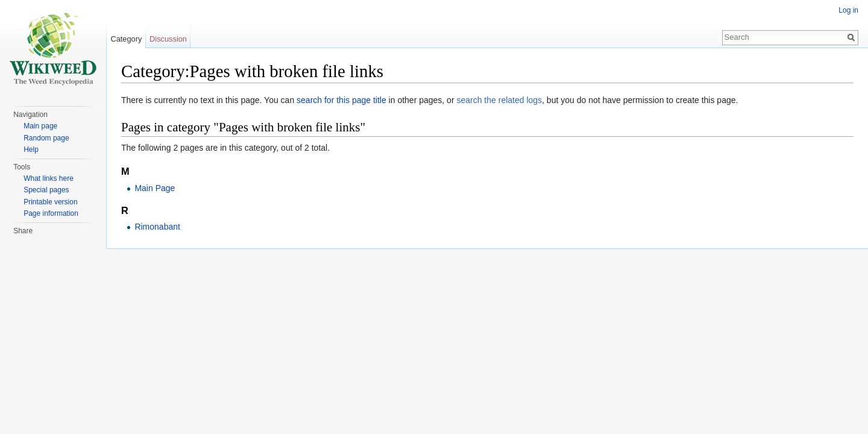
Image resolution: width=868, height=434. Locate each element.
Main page (40, 126)
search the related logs (499, 100)
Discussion (168, 39)
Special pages (46, 190)
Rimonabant (157, 227)
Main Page (155, 188)
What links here (49, 178)
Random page (46, 138)
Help (31, 149)
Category (126, 39)
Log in (848, 10)
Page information (51, 213)
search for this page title (341, 100)
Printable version (50, 202)
